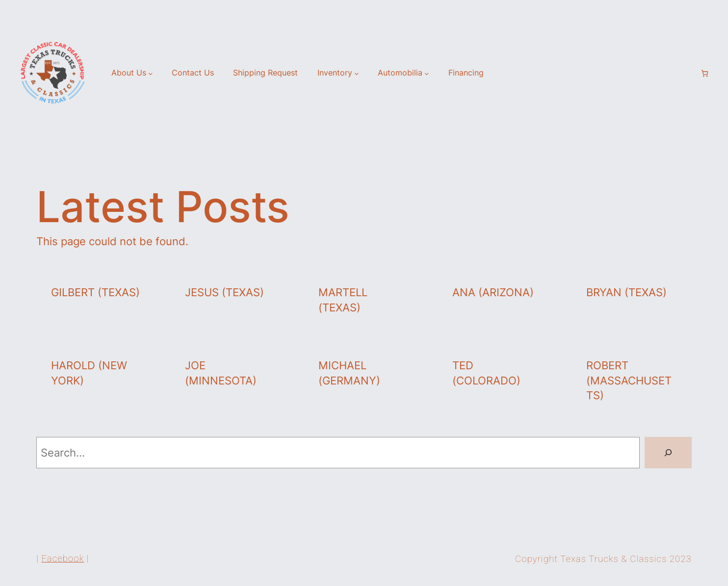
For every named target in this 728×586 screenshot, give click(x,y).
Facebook (63, 559)
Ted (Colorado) (486, 373)
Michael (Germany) (349, 373)
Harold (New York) (89, 373)
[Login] (688, 74)
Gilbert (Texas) (95, 292)
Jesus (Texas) (224, 292)
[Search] (668, 453)
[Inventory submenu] (356, 73)
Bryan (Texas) (626, 292)
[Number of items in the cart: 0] (705, 73)
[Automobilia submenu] (427, 73)
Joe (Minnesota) (221, 373)
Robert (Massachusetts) (629, 381)
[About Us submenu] (150, 73)
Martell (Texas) (343, 300)
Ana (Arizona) (493, 292)
